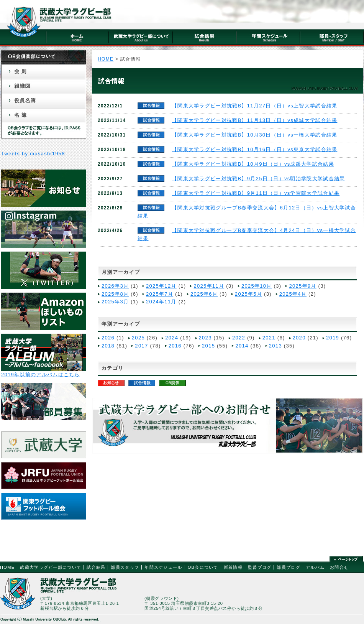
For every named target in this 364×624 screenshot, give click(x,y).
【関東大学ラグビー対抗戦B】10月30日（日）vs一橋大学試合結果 (255, 135)
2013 (275, 346)
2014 (242, 346)
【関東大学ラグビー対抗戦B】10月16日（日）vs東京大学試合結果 (255, 149)
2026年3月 (115, 286)
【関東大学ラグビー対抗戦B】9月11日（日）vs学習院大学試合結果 (256, 193)
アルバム (315, 567)
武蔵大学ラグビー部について (51, 567)
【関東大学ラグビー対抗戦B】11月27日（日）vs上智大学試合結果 (255, 106)
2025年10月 (257, 286)
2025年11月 (209, 286)
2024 (172, 338)
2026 (108, 338)
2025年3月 (115, 302)
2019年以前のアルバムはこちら (41, 375)
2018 (108, 346)
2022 (239, 338)
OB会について (203, 567)
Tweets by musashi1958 (33, 154)
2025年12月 (161, 286)
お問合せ (339, 567)
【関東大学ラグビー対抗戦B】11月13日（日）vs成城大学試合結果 (255, 120)
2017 (141, 346)
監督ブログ (260, 567)
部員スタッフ (125, 567)
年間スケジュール (163, 567)
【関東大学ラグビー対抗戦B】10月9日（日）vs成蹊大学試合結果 (253, 164)
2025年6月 (204, 294)
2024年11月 (161, 302)
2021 (269, 338)
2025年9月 (303, 286)
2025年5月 (248, 294)
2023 (205, 338)
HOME (106, 59)
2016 (175, 346)
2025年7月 (160, 294)
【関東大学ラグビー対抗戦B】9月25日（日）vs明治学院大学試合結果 (259, 179)
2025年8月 (115, 294)
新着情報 (233, 567)
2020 (299, 338)
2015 (208, 346)
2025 (138, 338)
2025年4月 (293, 294)
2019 (333, 338)
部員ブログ (289, 567)
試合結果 (96, 567)
